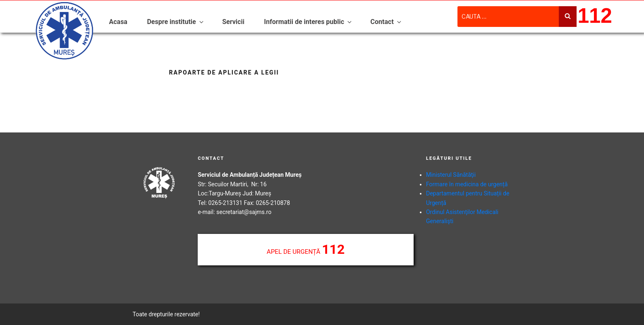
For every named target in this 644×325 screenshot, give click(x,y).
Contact (387, 22)
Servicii (233, 22)
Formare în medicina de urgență (467, 184)
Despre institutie (176, 22)
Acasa (118, 22)
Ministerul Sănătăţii (451, 175)
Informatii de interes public (308, 22)
